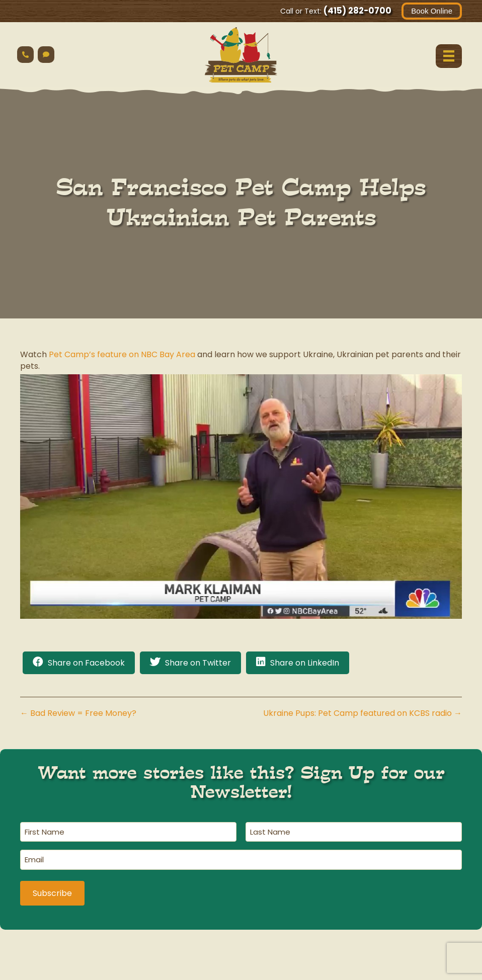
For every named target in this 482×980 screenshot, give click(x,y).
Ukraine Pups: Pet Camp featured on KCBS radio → (363, 713)
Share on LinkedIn (305, 663)
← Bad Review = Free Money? (78, 713)
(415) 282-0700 (357, 11)
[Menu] (449, 56)
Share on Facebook (86, 663)
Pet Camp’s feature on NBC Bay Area (122, 354)
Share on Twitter (198, 663)
